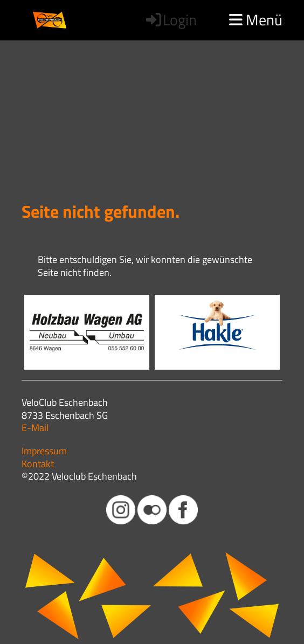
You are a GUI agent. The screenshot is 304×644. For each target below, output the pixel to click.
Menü (256, 20)
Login (171, 20)
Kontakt (38, 464)
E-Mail (35, 428)
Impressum (44, 451)
